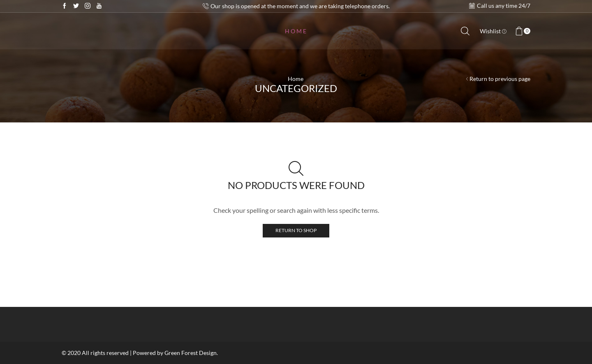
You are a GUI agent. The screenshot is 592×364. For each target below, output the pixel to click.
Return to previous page (500, 79)
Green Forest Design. (191, 353)
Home (296, 31)
